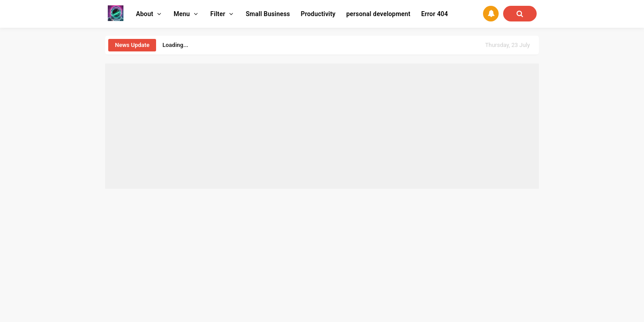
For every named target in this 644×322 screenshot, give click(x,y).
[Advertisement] (322, 126)
